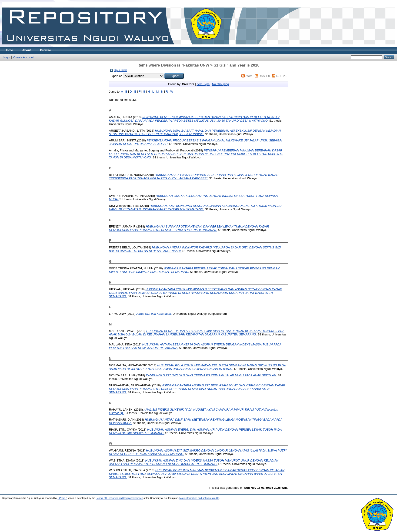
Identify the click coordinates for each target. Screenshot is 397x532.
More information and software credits (199, 498)
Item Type (203, 84)
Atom (249, 76)
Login (6, 57)
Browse (46, 50)
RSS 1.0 (264, 76)
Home (9, 50)
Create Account (23, 57)
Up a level (121, 70)
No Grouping (221, 84)
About (27, 50)
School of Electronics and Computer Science (119, 498)
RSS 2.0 (282, 76)
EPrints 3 (62, 498)
